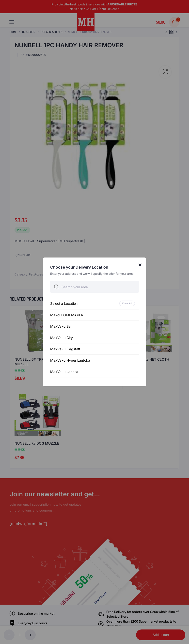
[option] (94, 304)
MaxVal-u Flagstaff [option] (65, 349)
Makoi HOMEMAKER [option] (67, 315)
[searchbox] (94, 287)
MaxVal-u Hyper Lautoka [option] (70, 361)
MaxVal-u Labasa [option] (64, 372)
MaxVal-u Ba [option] (60, 327)
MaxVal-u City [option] (62, 338)
